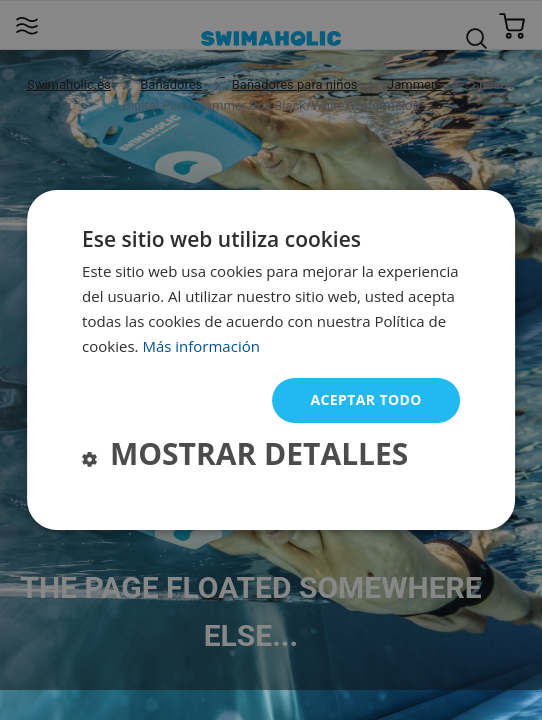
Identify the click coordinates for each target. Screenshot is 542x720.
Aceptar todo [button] (365, 399)
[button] (245, 456)
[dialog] (271, 360)
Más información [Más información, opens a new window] (200, 346)
